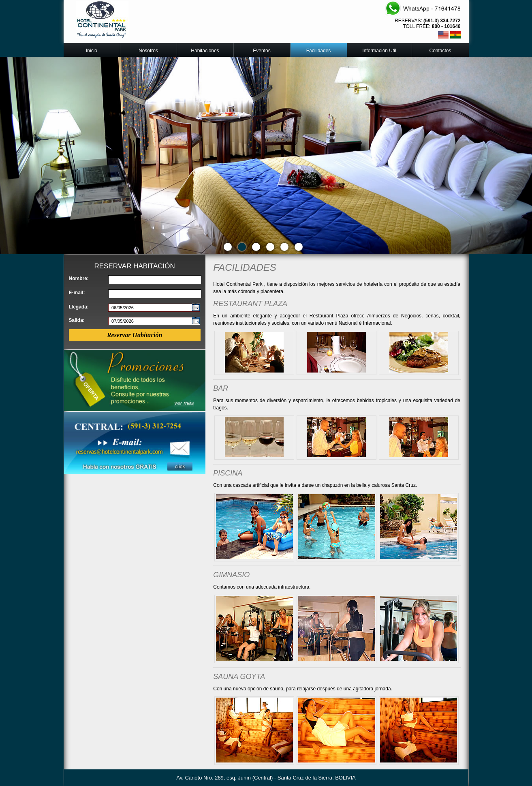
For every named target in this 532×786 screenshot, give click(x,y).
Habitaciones (205, 51)
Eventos (262, 51)
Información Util (379, 51)
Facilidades (319, 51)
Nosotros (148, 51)
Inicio (92, 51)
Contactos (440, 51)
